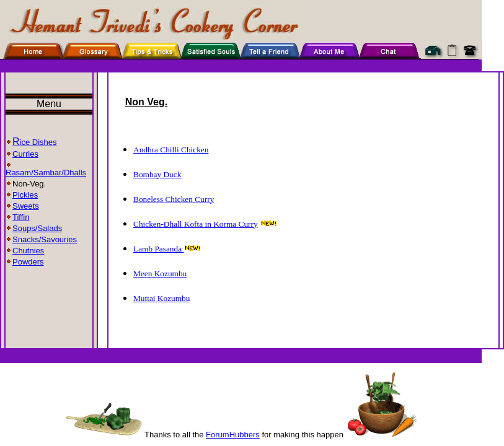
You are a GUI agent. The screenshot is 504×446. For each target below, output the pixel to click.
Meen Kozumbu (160, 273)
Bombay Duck (157, 174)
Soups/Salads (34, 228)
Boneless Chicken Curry (174, 199)
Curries (22, 154)
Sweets (22, 206)
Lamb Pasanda (158, 249)
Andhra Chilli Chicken (171, 150)
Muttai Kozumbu (161, 298)
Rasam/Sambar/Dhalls (46, 173)
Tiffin (17, 217)
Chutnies (28, 251)
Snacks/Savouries (41, 239)
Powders (25, 262)
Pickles (22, 195)
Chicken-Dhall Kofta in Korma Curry (196, 224)
